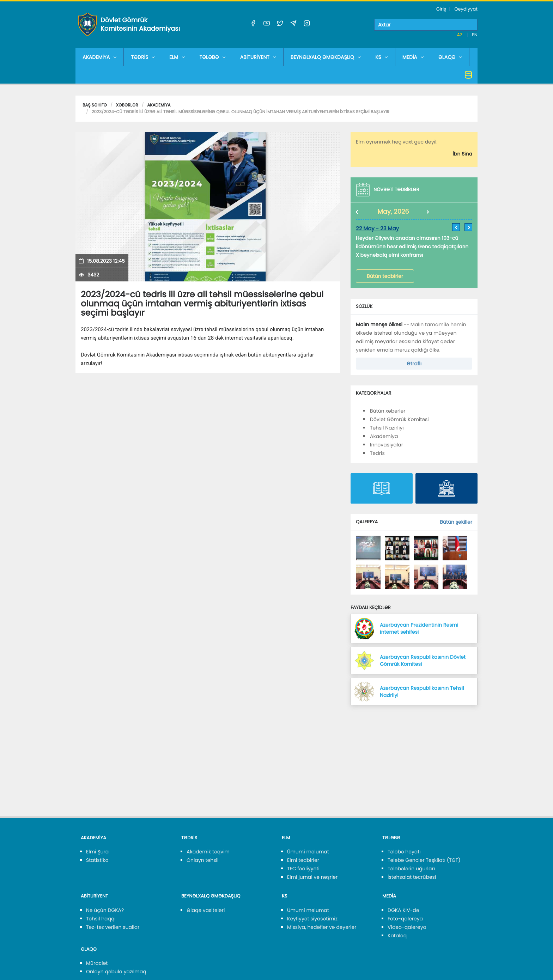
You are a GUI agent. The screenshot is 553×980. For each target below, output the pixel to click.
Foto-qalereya (405, 919)
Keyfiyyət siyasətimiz (312, 919)
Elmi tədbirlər (303, 860)
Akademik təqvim (208, 852)
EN (475, 35)
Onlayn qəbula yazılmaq (116, 972)
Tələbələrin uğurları (411, 869)
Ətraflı (414, 364)
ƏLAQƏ (450, 57)
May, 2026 (393, 212)
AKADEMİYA (99, 57)
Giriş (441, 9)
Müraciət (97, 963)
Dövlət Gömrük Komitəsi (399, 419)
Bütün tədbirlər (385, 276)
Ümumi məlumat (308, 852)
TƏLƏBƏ (212, 57)
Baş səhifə (95, 105)
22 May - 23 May (377, 229)
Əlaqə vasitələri (206, 910)
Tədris (377, 453)
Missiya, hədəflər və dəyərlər (322, 927)
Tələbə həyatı (404, 852)
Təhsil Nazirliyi (387, 428)
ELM (177, 57)
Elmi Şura (97, 852)
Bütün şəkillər (456, 522)
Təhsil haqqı (101, 919)
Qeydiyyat (466, 9)
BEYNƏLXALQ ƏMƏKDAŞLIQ (326, 57)
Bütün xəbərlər (388, 411)
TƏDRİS (143, 57)
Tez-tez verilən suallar (113, 927)
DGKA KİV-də (403, 910)
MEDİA (413, 57)
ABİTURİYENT (258, 57)
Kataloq (397, 936)
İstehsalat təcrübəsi (412, 877)
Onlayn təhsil (202, 860)
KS (382, 57)
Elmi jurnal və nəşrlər (312, 877)
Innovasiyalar (387, 445)
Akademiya (159, 105)
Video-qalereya (407, 927)
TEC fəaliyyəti (303, 869)
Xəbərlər (127, 105)
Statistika (97, 860)
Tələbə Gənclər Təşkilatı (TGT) (424, 860)
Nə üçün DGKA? (105, 910)
